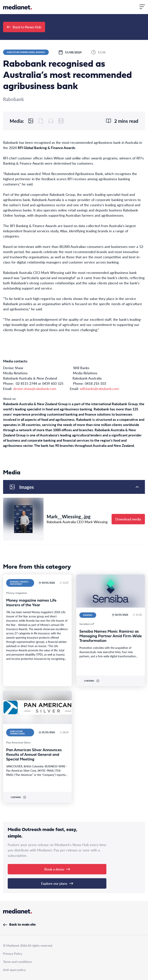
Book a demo (57, 869)
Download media (128, 519)
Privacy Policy (13, 953)
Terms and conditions (17, 962)
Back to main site (19, 925)
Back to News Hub (24, 27)
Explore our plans (57, 883)
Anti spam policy (14, 970)
